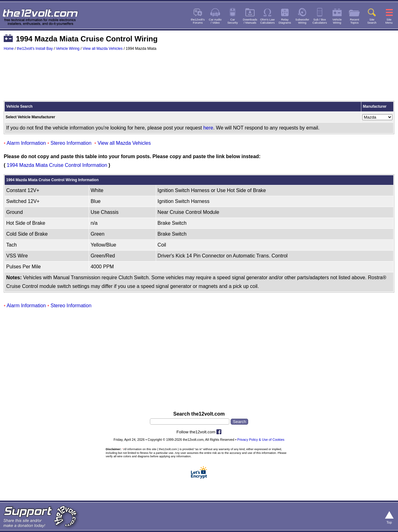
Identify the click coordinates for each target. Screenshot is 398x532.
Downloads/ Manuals (250, 21)
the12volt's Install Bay (35, 49)
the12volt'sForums (198, 21)
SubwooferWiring (302, 21)
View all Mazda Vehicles (103, 49)
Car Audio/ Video (215, 21)
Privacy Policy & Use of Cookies (261, 440)
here (208, 128)
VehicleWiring (337, 21)
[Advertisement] (199, 79)
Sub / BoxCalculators (320, 21)
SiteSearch (372, 21)
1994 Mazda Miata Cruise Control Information (57, 165)
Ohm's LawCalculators (268, 21)
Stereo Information (71, 143)
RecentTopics (354, 21)
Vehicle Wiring (68, 49)
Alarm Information (26, 143)
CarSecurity (233, 21)
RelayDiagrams (285, 21)
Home (9, 49)
